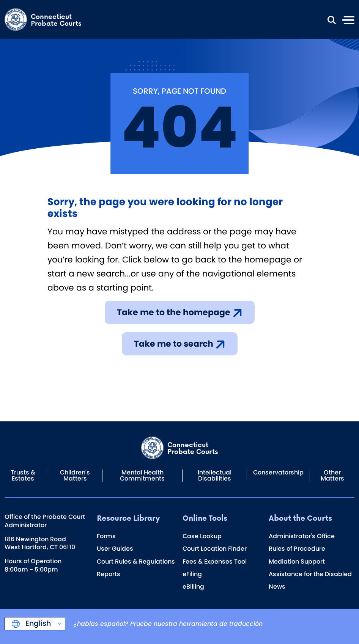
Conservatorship (278, 472)
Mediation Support (297, 562)
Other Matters (332, 475)
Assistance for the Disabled (310, 574)
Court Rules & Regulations (136, 562)
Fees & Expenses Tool (215, 562)
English (37, 623)
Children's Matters (75, 475)
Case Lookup (202, 536)
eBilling (193, 587)
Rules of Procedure (297, 549)
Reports (109, 574)
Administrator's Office (302, 536)
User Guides (115, 549)
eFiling (192, 574)
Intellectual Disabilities (215, 475)
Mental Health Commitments (142, 475)
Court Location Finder (215, 549)
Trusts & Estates (23, 475)
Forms (106, 536)
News (277, 587)
